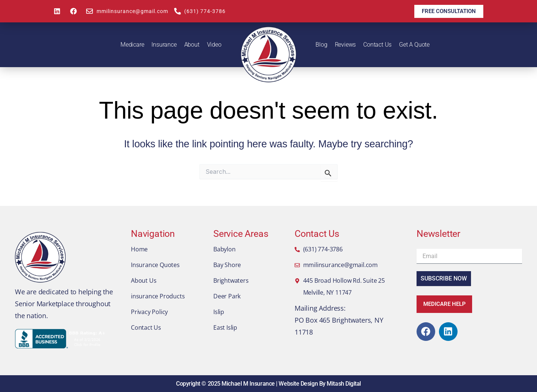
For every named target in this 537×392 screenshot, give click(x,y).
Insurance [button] (164, 45)
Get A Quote (414, 45)
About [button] (192, 45)
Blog (321, 45)
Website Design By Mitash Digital (320, 384)
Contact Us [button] (377, 45)
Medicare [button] (132, 45)
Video (214, 45)
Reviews (346, 45)
